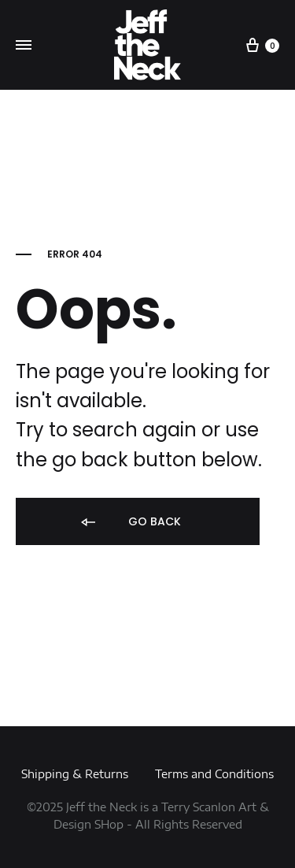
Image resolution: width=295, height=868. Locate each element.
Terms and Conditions (214, 774)
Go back (130, 523)
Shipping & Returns (75, 774)
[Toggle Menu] (24, 46)
